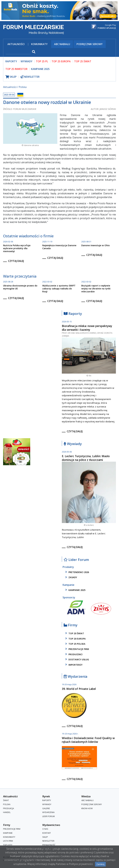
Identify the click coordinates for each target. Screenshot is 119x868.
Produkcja (9, 808)
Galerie (46, 808)
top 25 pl (42, 61)
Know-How (87, 808)
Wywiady (73, 444)
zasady (71, 577)
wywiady (26, 61)
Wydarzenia (76, 677)
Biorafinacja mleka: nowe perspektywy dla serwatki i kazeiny (87, 328)
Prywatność (49, 845)
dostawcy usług (77, 659)
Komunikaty (39, 44)
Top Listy (8, 845)
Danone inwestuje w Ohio (96, 245)
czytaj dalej (16, 261)
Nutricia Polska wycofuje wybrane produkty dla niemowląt (17, 248)
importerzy (73, 665)
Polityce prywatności (81, 864)
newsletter (30, 77)
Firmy (71, 625)
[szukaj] (18, 52)
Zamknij (100, 864)
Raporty (73, 314)
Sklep (45, 837)
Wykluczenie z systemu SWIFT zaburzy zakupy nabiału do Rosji (59, 289)
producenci (73, 654)
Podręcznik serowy (90, 44)
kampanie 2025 (75, 590)
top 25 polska (75, 644)
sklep (11, 77)
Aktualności (16, 44)
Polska (23, 87)
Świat (6, 800)
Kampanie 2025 (40, 69)
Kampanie (8, 833)
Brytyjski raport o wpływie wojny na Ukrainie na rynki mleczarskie (96, 289)
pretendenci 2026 (77, 572)
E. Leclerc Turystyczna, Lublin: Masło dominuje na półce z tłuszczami (86, 458)
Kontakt (47, 833)
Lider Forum (76, 560)
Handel (7, 812)
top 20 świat (74, 633)
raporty (11, 61)
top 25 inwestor (16, 69)
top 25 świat (83, 61)
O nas (45, 829)
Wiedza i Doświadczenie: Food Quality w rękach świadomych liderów (88, 740)
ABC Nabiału (62, 44)
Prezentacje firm (77, 649)
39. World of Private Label (79, 689)
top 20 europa (75, 639)
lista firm (8, 841)
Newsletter (48, 841)
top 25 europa (61, 61)
